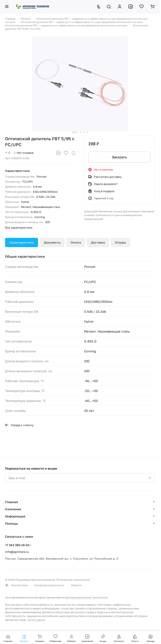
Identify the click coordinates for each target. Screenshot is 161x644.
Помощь (12, 523)
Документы (52, 242)
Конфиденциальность (49, 585)
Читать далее (36, 620)
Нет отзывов (23, 153)
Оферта (76, 585)
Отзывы (120, 242)
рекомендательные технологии (86, 597)
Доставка (98, 242)
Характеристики (22, 242)
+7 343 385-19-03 (17, 545)
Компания (13, 509)
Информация (15, 516)
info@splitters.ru (17, 552)
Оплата (76, 242)
